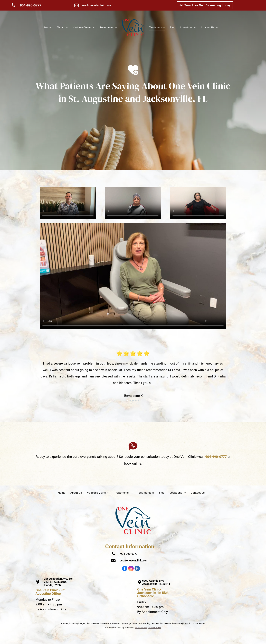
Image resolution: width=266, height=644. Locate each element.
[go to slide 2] (130, 401)
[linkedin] (137, 569)
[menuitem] (48, 28)
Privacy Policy (155, 628)
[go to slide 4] (136, 401)
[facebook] (125, 569)
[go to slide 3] (133, 401)
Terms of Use (141, 628)
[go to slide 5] (138, 401)
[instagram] (131, 569)
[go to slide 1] (128, 401)
